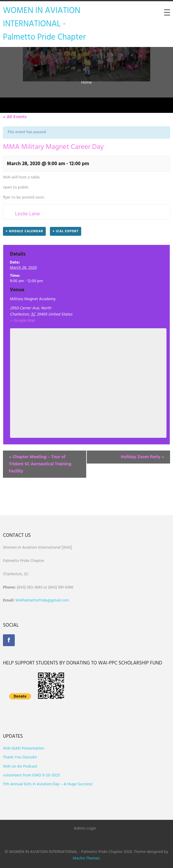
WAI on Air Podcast (20, 767)
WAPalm (23, 600)
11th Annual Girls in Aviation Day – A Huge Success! (48, 784)
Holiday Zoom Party (142, 457)
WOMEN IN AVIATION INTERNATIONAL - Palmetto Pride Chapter (44, 24)
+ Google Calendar (24, 231)
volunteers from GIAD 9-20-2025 (31, 775)
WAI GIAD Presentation (24, 748)
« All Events (15, 117)
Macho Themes (86, 858)
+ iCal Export (66, 231)
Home (86, 83)
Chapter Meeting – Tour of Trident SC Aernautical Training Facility (40, 464)
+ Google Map (23, 321)
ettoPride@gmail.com (50, 600)
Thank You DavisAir (20, 757)
